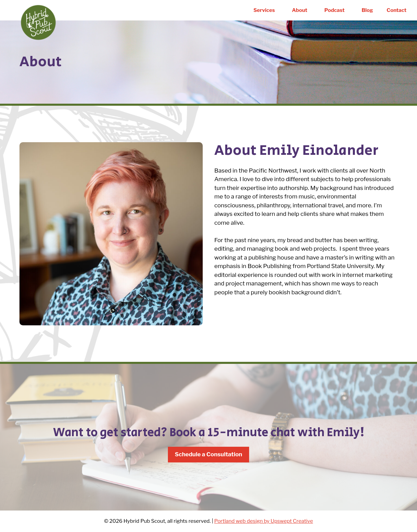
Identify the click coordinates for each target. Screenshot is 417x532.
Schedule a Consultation (208, 454)
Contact (397, 10)
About (300, 10)
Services (264, 10)
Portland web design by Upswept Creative (264, 521)
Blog (367, 10)
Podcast (335, 10)
